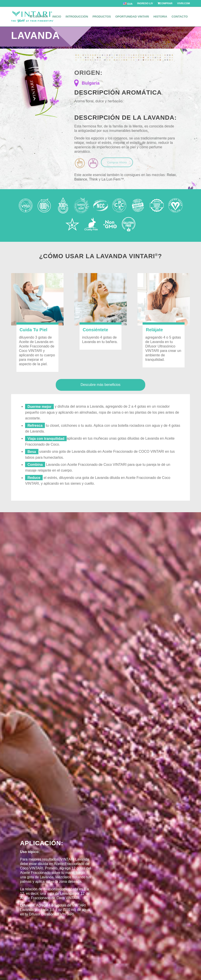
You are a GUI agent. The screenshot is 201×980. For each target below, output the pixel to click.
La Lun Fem (111, 179)
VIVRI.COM (184, 3)
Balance (81, 179)
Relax (171, 175)
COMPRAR (165, 3)
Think (93, 179)
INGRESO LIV (145, 3)
